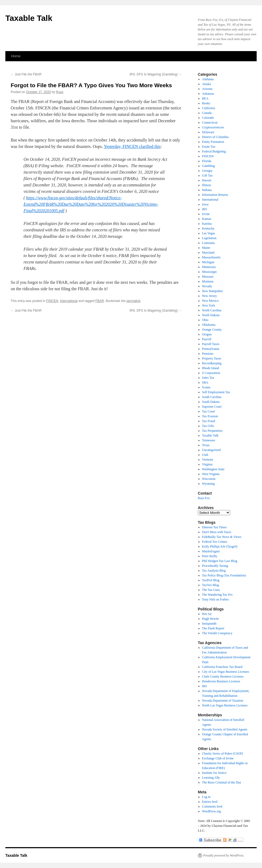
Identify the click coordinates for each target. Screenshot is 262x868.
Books (206, 103)
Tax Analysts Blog (214, 571)
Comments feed (212, 806)
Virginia (207, 464)
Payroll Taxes (211, 344)
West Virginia (211, 474)
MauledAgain (211, 551)
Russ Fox (204, 498)
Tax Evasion (210, 416)
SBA (205, 383)
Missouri (208, 277)
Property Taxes (212, 358)
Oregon (207, 334)
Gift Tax (207, 175)
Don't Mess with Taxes (217, 532)
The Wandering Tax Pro (217, 595)
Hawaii (207, 180)
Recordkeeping (212, 363)
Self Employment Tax (216, 392)
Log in (206, 797)
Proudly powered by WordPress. (224, 855)
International (69, 301)
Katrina (207, 224)
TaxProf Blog (211, 580)
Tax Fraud (209, 421)
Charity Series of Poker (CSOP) (223, 754)
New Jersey (210, 296)
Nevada (207, 286)
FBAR (100, 301)
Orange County (212, 330)
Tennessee (209, 440)
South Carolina (212, 397)
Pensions (208, 354)
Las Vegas (209, 233)
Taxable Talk (29, 18)
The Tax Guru (211, 590)
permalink (133, 301)
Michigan (208, 262)
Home (16, 56)
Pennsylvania (211, 349)
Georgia (207, 171)
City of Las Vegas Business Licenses (226, 672)
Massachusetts (211, 257)
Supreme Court (212, 407)
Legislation (209, 238)
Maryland (208, 253)
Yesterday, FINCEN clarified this (132, 146)
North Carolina (212, 310)
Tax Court (209, 411)
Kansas (207, 219)
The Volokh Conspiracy (217, 633)
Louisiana (208, 243)
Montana (208, 281)
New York (209, 305)
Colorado (208, 118)
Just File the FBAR (26, 74)
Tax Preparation (212, 431)
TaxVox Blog (211, 585)
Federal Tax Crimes (215, 542)
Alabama (208, 79)
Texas (206, 445)
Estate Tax (209, 147)
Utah (205, 455)
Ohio (205, 320)
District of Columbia (215, 137)
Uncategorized (211, 450)
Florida (207, 161)
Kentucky (208, 228)
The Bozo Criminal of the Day (222, 782)
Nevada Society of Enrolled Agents (225, 729)
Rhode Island (211, 368)
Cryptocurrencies (213, 127)
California (209, 108)
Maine (206, 248)
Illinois (207, 185)
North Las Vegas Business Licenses (225, 705)
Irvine (206, 214)
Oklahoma (209, 325)
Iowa (205, 204)
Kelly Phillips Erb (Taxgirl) (220, 546)
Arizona (207, 89)
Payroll (207, 339)
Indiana (207, 190)
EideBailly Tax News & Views (222, 537)
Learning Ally (211, 778)
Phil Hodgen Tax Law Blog (220, 561)
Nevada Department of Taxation (223, 701)
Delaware (208, 132)
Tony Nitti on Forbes (215, 599)
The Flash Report (213, 628)
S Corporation (211, 373)
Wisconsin (209, 479)
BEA (205, 98)
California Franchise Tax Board (222, 667)
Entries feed (210, 802)
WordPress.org (211, 811)
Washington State (213, 469)
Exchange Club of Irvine (218, 758)
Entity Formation (213, 142)
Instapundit (209, 624)
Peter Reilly (210, 556)
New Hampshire (213, 291)
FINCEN (52, 301)
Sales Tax (208, 378)
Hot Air (207, 614)
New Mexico (210, 301)
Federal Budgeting (214, 151)
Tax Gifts (208, 426)
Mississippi (209, 272)
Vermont (208, 460)
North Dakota (211, 315)
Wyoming (208, 484)
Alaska (207, 84)
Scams (206, 387)
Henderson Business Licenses (221, 681)
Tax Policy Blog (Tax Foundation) (224, 575)
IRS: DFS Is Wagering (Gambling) (156, 74)
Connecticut (210, 123)
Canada (207, 113)
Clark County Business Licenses (223, 676)
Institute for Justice (214, 773)
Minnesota (209, 267)
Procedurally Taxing (215, 566)
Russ (60, 92)
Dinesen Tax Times (214, 527)
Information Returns (215, 195)
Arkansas (208, 94)
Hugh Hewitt (210, 619)
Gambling (209, 166)
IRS (205, 209)
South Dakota (211, 402)
